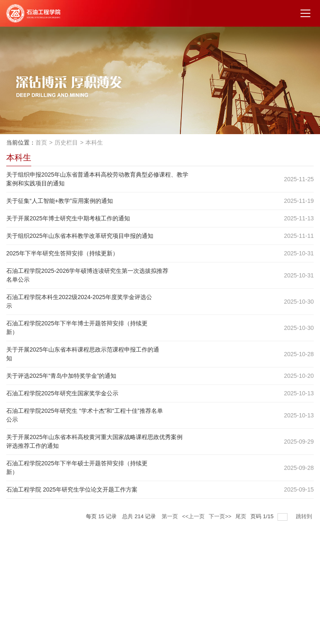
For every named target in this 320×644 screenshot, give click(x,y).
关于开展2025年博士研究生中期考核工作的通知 (68, 218)
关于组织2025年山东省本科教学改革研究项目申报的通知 (80, 236)
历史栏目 (66, 142)
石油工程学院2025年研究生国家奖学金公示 (62, 393)
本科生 (94, 142)
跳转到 (305, 516)
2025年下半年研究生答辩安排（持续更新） (62, 253)
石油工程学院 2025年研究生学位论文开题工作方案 (72, 489)
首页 (41, 142)
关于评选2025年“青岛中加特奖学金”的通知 (61, 376)
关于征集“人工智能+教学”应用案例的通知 (60, 201)
